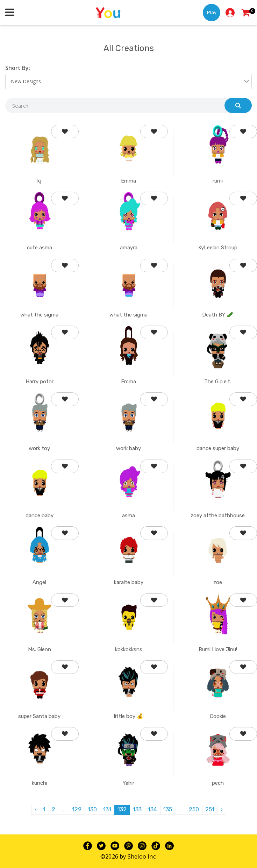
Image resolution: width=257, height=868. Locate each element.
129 (77, 809)
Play (212, 12)
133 (137, 809)
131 (107, 809)
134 (152, 809)
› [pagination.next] (222, 809)
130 (92, 809)
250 (194, 809)
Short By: (18, 68)
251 (210, 809)
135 (168, 809)
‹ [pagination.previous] (36, 809)
